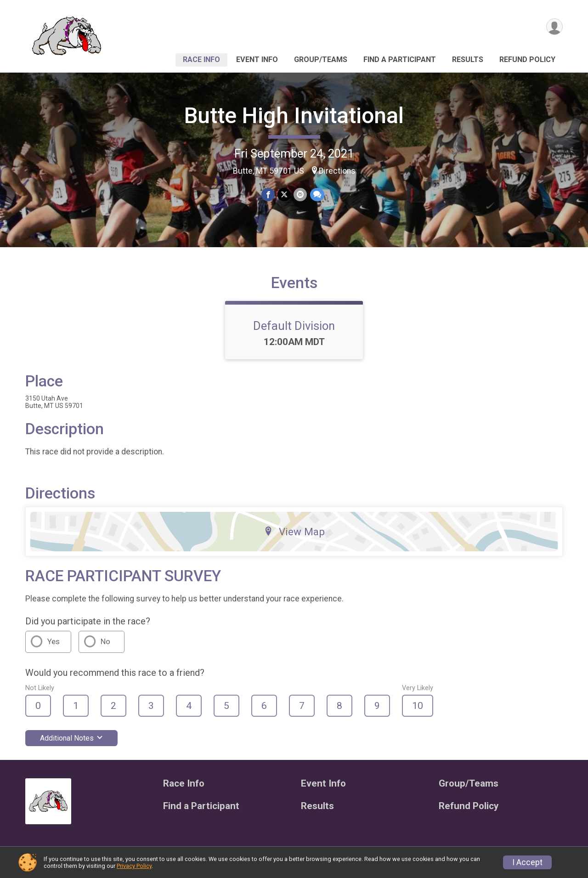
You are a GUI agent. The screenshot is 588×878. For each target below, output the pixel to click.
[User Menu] (554, 27)
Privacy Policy (134, 866)
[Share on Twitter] (284, 195)
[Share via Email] (300, 195)
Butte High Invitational (294, 116)
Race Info (201, 59)
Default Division (294, 326)
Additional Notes (71, 738)
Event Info (257, 59)
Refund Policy (527, 59)
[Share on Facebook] (268, 195)
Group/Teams (321, 59)
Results (468, 59)
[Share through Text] (317, 195)
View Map (294, 532)
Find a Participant (400, 59)
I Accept (527, 862)
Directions (337, 171)
